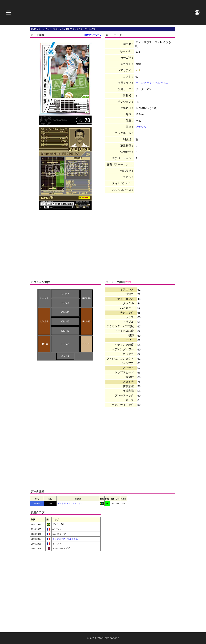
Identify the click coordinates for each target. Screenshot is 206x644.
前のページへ (92, 35)
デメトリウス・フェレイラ (70, 503)
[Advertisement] (103, 13)
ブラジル (141, 127)
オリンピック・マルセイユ (152, 83)
